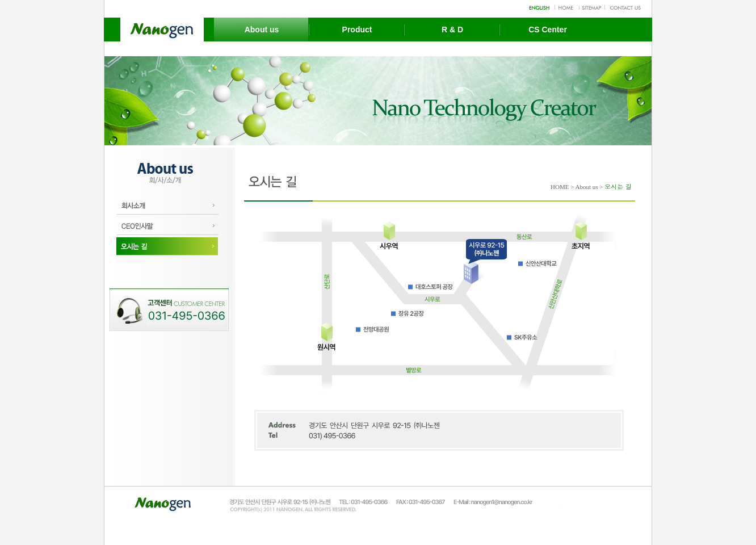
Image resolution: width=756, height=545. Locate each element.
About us (262, 30)
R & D (452, 30)
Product (357, 30)
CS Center (548, 30)
